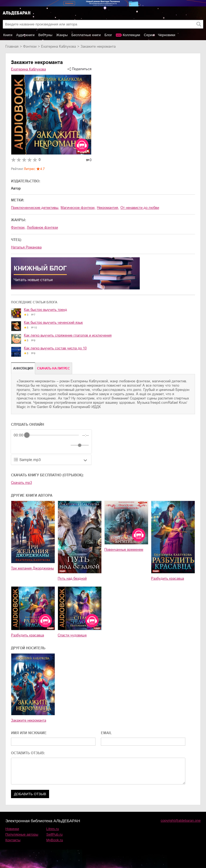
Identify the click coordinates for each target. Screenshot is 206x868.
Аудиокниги (25, 35)
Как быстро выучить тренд (45, 310)
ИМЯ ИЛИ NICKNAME (29, 733)
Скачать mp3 (21, 483)
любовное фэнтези (42, 227)
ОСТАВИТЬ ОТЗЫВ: (28, 753)
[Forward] (43, 445)
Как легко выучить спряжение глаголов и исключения (68, 335)
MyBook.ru (55, 840)
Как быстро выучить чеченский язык (53, 322)
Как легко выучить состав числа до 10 (55, 348)
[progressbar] (53, 435)
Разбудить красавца (168, 578)
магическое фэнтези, (78, 208)
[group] (51, 441)
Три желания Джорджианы (32, 568)
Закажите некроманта (29, 720)
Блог (108, 35)
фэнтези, (18, 227)
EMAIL (106, 733)
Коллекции (132, 35)
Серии (149, 35)
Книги (8, 35)
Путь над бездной (72, 578)
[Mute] (65, 445)
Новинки (12, 829)
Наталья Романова (26, 247)
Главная (12, 46)
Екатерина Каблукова (58, 46)
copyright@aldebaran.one (181, 820)
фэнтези (30, 46)
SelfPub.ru (55, 834)
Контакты (13, 840)
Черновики (167, 35)
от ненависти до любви (140, 208)
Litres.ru (53, 829)
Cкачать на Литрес (53, 368)
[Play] (31, 445)
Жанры (62, 35)
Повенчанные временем (124, 550)
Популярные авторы (22, 834)
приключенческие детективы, (35, 208)
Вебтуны (45, 35)
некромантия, (108, 208)
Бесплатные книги (86, 35)
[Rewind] (19, 445)
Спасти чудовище (72, 635)
